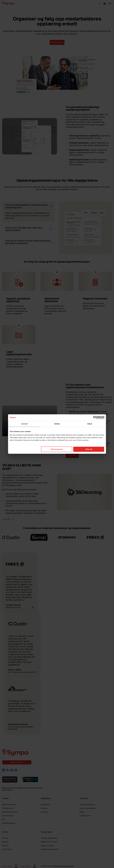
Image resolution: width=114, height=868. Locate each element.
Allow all (89, 449)
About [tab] (90, 424)
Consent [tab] (24, 424)
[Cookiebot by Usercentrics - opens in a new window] (95, 418)
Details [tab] (57, 424)
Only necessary (57, 449)
